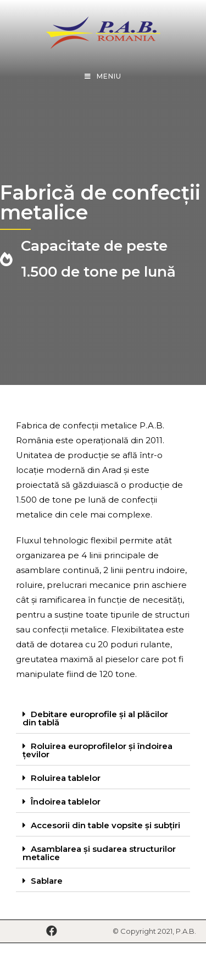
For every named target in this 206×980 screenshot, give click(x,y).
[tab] (103, 719)
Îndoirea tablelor (66, 802)
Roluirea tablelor (66, 778)
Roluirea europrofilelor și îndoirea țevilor (98, 750)
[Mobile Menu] (103, 76)
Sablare (47, 881)
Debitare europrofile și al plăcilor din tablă (95, 718)
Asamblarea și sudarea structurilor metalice (99, 853)
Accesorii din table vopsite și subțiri (105, 825)
